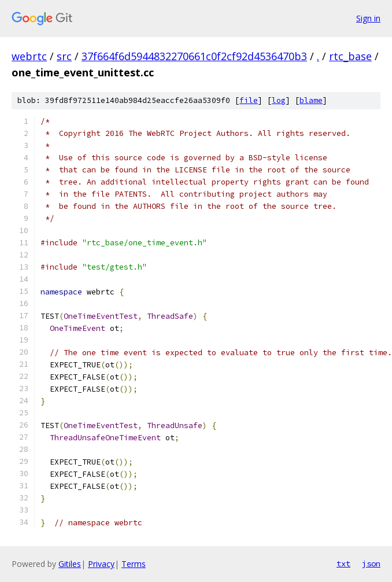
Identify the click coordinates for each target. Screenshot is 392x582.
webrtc (29, 56)
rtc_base (350, 56)
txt (343, 563)
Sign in (368, 18)
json (371, 563)
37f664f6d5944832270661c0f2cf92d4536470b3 (194, 56)
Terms (134, 564)
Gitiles (70, 564)
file (249, 100)
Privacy (101, 564)
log (279, 100)
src (64, 56)
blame (311, 100)
